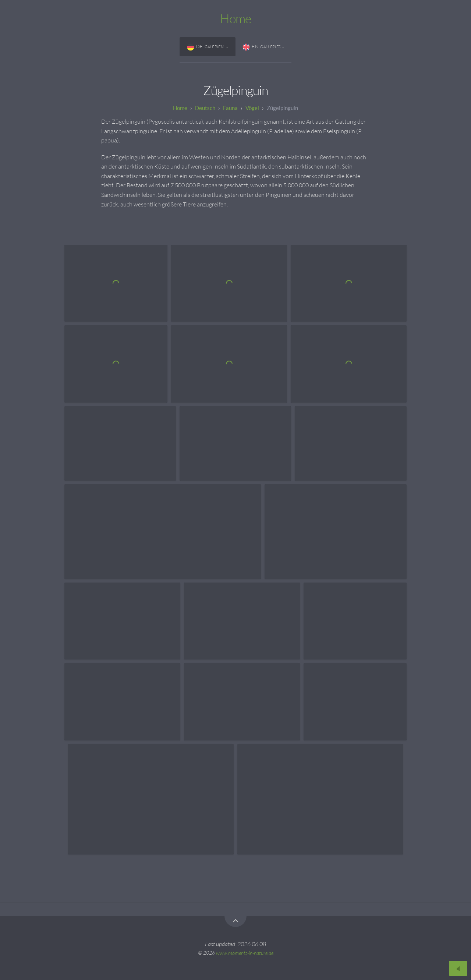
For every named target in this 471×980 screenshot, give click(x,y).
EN (262, 47)
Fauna (230, 108)
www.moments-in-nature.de (245, 953)
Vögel (252, 108)
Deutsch (205, 108)
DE (206, 47)
